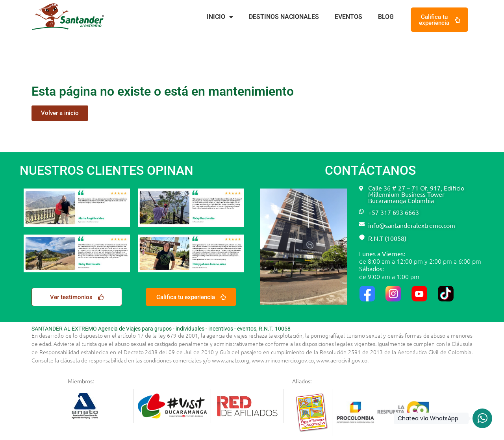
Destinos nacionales (284, 17)
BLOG (386, 17)
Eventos (348, 17)
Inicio (220, 17)
